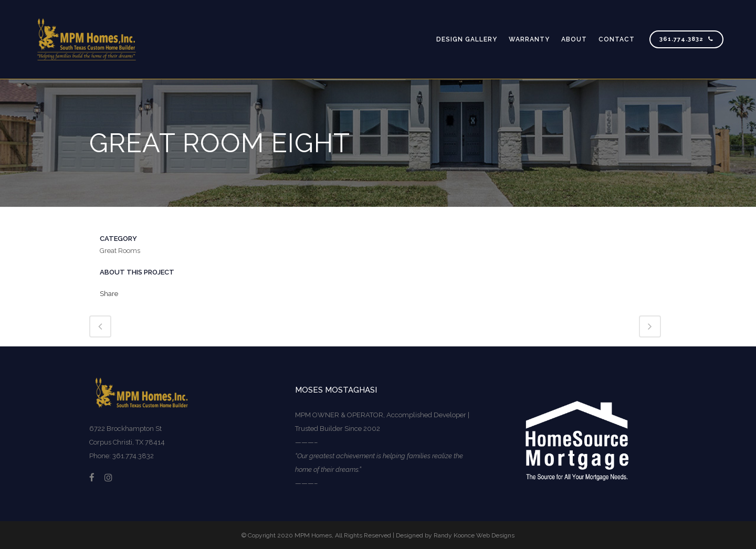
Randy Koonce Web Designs (474, 535)
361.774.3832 (686, 39)
